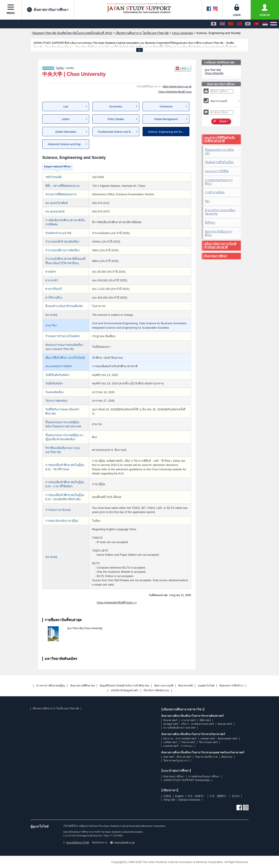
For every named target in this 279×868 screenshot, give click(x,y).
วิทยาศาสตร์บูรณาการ (176, 761)
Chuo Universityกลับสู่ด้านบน (175, 92)
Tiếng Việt (169, 800)
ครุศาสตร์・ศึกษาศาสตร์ (177, 757)
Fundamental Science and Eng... (117, 132)
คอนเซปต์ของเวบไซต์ (76, 843)
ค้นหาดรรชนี (185, 686)
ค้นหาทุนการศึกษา (216, 256)
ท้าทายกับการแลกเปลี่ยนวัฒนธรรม (220, 212)
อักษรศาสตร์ (170, 720)
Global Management (166, 119)
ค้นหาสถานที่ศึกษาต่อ (83, 686)
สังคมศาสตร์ (225, 724)
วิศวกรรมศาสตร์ (208, 742)
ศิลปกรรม (227, 757)
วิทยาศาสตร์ (188, 742)
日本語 (167, 796)
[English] (222, 24)
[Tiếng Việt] (257, 24)
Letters (66, 119)
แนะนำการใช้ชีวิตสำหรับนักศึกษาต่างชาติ (219, 139)
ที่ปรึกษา (210, 223)
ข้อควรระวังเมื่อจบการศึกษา (219, 233)
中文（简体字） (197, 796)
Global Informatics (66, 132)
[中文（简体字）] (231, 24)
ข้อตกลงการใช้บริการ (231, 686)
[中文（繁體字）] (239, 24)
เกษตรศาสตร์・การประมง (178, 746)
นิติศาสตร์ (205, 720)
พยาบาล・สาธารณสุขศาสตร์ (180, 739)
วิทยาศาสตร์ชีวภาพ (206, 757)
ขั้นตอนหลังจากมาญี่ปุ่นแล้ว (219, 152)
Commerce (166, 107)
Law (66, 107)
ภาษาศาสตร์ (188, 720)
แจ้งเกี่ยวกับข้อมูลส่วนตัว (124, 690)
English (179, 796)
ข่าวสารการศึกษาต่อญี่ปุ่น (51, 686)
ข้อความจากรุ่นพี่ (164, 686)
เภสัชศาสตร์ (170, 742)
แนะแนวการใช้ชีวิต (217, 171)
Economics (116, 107)
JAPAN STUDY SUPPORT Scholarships (187, 780)
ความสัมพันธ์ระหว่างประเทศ (179, 728)
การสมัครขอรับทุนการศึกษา (219, 182)
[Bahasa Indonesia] (265, 24)
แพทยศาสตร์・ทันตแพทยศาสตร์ (219, 739)
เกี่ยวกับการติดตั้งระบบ (156, 690)
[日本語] (214, 24)
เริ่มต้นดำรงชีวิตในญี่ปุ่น (219, 162)
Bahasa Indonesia (189, 800)
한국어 (236, 796)
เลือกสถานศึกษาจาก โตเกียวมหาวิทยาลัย (56, 708)
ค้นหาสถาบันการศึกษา (48, 10)
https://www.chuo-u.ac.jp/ (177, 87)
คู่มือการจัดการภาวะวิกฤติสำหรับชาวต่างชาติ (220, 245)
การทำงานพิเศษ (215, 192)
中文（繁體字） (219, 796)
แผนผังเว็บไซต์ (206, 686)
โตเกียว (60, 68)
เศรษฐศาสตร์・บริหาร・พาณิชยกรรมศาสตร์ (189, 724)
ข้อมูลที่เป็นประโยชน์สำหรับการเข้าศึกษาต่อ (124, 686)
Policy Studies (116, 119)
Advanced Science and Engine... (67, 144)
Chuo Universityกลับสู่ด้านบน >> (117, 602)
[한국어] (248, 24)
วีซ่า (207, 201)
